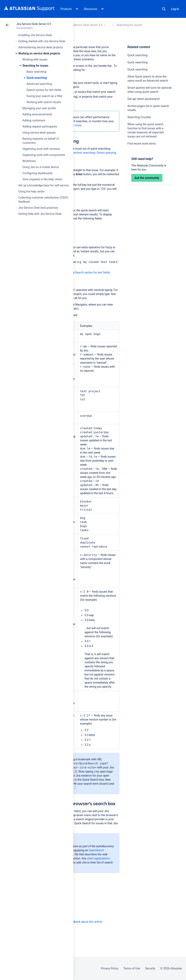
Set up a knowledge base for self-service (44, 185)
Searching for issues (35, 66)
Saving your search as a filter (44, 96)
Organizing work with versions (41, 149)
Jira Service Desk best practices (38, 208)
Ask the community (147, 178)
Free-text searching (83, 153)
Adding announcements (37, 114)
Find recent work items (142, 144)
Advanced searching (39, 84)
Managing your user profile (39, 108)
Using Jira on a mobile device (41, 167)
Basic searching (36, 72)
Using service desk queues (39, 133)
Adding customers (34, 120)
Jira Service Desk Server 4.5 (34, 24)
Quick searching (37, 78)
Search (164, 9)
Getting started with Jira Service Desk (42, 41)
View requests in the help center (42, 179)
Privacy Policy (110, 968)
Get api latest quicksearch (144, 99)
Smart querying (107, 153)
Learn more (74, 125)
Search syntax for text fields (44, 90)
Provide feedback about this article (80, 922)
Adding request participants (40, 126)
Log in (175, 9)
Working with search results (44, 102)
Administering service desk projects (41, 47)
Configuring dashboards (37, 173)
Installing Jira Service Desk (35, 35)
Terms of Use (132, 968)
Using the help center (32, 191)
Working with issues (35, 59)
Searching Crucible (139, 117)
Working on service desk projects (39, 53)
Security (150, 968)
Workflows (29, 161)
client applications (98, 858)
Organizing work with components (44, 155)
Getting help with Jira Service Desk (40, 214)
